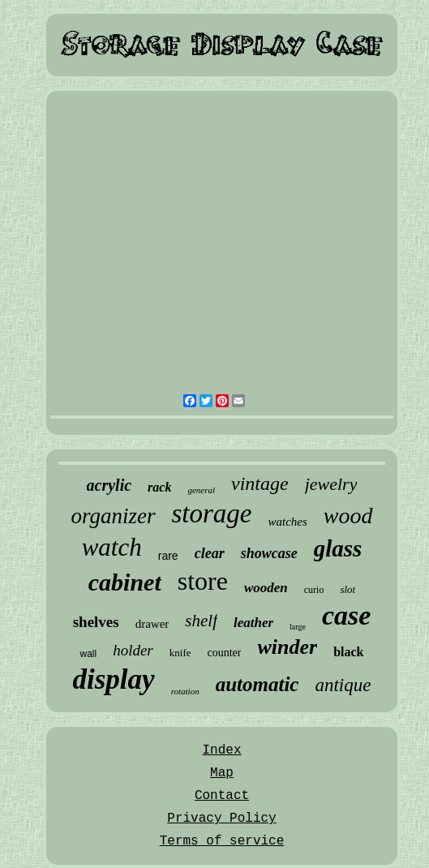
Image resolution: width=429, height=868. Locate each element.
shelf (201, 621)
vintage (260, 483)
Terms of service (222, 841)
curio (314, 590)
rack (159, 487)
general (201, 490)
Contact (222, 796)
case (346, 615)
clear (210, 553)
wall (88, 654)
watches (288, 522)
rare (168, 556)
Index (221, 750)
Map (222, 773)
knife (180, 653)
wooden (266, 588)
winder (287, 647)
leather (253, 623)
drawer (152, 624)
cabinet (125, 582)
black (348, 652)
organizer (113, 516)
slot (347, 589)
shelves (96, 622)
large (298, 627)
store (203, 581)
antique (343, 685)
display (114, 679)
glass (338, 548)
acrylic (109, 485)
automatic (257, 684)
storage (212, 513)
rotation (185, 691)
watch (112, 547)
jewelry (331, 484)
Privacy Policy (221, 819)
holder (133, 650)
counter (224, 653)
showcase (269, 553)
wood (348, 516)
